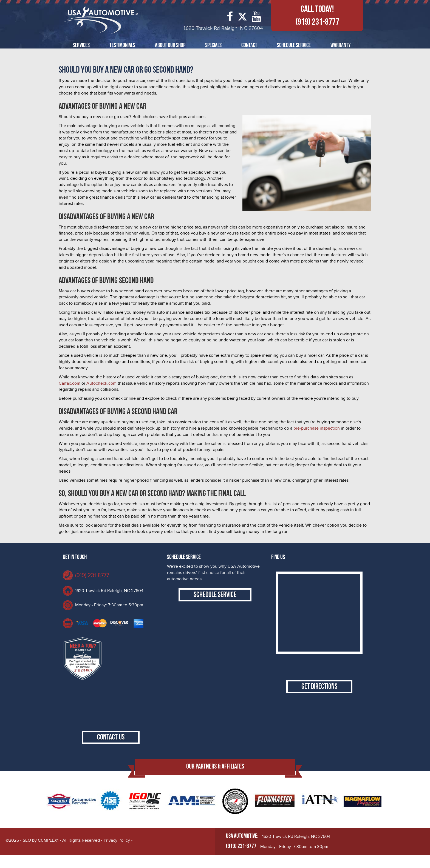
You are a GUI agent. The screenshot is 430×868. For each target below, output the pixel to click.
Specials (213, 45)
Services (81, 45)
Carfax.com (70, 383)
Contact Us (111, 750)
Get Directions (319, 692)
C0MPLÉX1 (48, 853)
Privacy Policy (117, 853)
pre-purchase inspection (317, 428)
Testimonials (122, 45)
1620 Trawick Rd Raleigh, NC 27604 (109, 591)
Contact (249, 45)
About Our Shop (170, 45)
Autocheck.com (101, 383)
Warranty (341, 45)
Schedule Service (294, 45)
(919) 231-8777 (317, 22)
